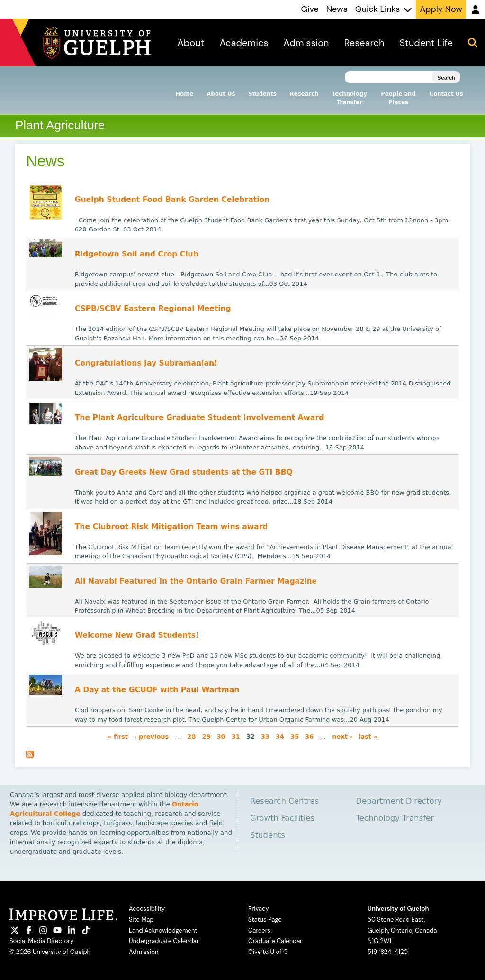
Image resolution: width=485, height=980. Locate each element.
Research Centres (284, 801)
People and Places (398, 98)
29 (206, 736)
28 (191, 736)
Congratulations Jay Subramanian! (146, 363)
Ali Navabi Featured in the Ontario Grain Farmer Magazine (196, 581)
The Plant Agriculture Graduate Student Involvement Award (200, 418)
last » (368, 736)
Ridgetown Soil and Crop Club (137, 254)
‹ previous (151, 736)
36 (309, 736)
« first (118, 736)
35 (295, 736)
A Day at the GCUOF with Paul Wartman (157, 690)
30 (221, 736)
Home (185, 94)
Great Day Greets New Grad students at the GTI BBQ (184, 472)
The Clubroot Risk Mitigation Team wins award (171, 527)
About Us (221, 94)
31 (236, 736)
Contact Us (446, 94)
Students (262, 94)
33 (265, 736)
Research (304, 94)
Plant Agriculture (60, 125)
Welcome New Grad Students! (137, 635)
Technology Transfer (350, 98)
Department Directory (399, 801)
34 (280, 736)
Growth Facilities (282, 818)
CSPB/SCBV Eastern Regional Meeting (153, 309)
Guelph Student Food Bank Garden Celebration (172, 200)
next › (342, 736)
